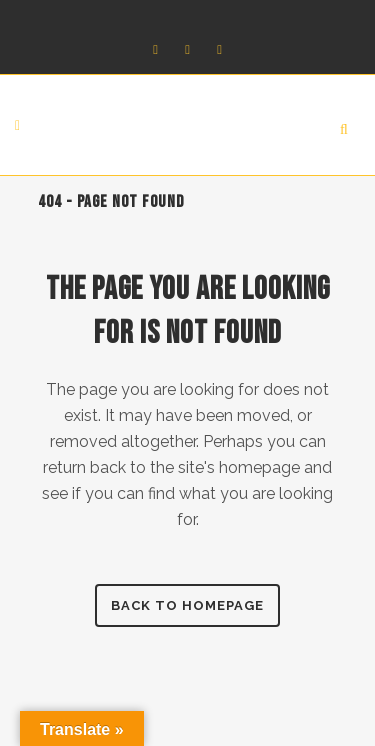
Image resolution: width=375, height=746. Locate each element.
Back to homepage (187, 605)
